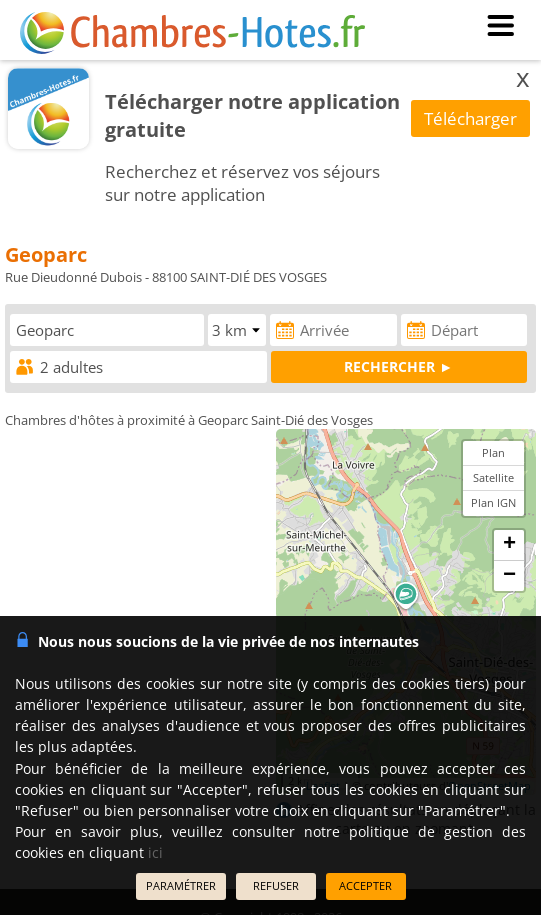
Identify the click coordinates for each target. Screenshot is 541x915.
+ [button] (509, 545)
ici (155, 852)
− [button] (509, 576)
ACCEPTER (365, 885)
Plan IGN (493, 502)
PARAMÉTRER (181, 885)
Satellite (493, 477)
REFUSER (276, 885)
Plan (493, 452)
